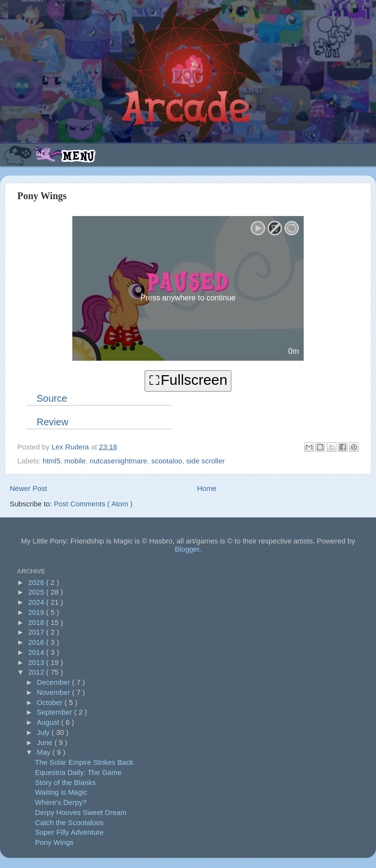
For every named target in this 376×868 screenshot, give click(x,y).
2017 (37, 632)
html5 (52, 461)
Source (52, 398)
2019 (37, 612)
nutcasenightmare (118, 461)
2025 (37, 592)
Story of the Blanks (66, 782)
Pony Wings (54, 842)
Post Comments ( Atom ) (93, 504)
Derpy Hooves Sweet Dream (81, 812)
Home (207, 488)
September (55, 712)
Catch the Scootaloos (70, 822)
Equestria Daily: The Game (79, 772)
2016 (37, 642)
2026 (37, 582)
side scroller (205, 461)
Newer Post (28, 488)
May (45, 752)
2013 (37, 662)
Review (53, 422)
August (49, 722)
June (46, 742)
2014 (37, 652)
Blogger (187, 549)
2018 (37, 622)
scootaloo (167, 461)
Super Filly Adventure (70, 832)
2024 (37, 602)
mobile (75, 461)
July (44, 732)
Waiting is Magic (61, 792)
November (54, 692)
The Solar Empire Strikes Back (84, 762)
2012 (37, 672)
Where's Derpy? (61, 802)
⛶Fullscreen (188, 380)
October (51, 702)
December (54, 682)
